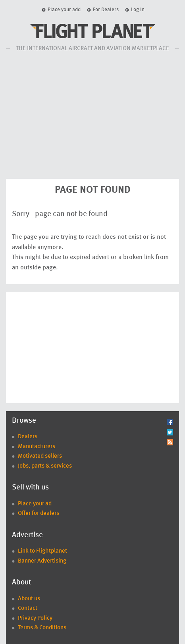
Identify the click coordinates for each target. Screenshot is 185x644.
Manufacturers (37, 447)
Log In (138, 10)
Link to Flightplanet (42, 551)
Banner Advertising (42, 561)
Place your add (64, 10)
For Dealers (106, 10)
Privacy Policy (35, 618)
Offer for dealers (39, 513)
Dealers (28, 437)
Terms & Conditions (42, 628)
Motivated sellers (40, 456)
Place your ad (35, 504)
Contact (28, 608)
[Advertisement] (92, 115)
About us (29, 599)
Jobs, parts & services (45, 466)
